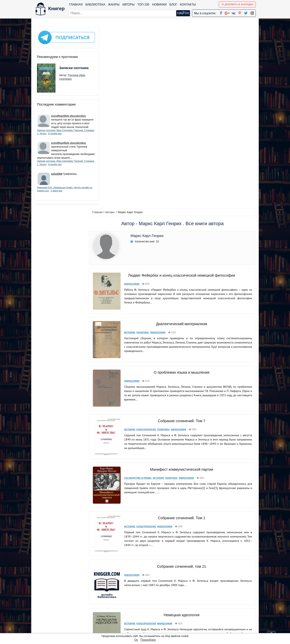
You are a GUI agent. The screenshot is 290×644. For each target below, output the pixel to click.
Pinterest (149, 616)
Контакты (188, 5)
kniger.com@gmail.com (220, 596)
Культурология (146, 246)
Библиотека (95, 5)
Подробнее (148, 640)
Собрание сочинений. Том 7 (181, 237)
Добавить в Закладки (238, 4)
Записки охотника (67, 68)
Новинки (160, 5)
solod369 (57, 179)
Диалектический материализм (181, 142)
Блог (173, 5)
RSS (147, 630)
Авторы (129, 5)
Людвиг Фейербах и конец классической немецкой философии (181, 94)
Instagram (150, 625)
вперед (175, 571)
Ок (136, 640)
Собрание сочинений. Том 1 (181, 332)
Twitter (148, 620)
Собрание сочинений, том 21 (181, 378)
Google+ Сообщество (159, 606)
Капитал (181, 475)
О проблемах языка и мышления (181, 190)
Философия (131, 103)
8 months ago (66, 135)
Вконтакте (151, 611)
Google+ (150, 601)
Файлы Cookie (206, 606)
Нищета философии (181, 523)
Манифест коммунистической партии (181, 283)
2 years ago (68, 196)
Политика (142, 151)
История (129, 151)
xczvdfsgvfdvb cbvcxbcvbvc (69, 114)
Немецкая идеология (181, 426)
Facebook (150, 596)
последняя (190, 571)
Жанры (114, 5)
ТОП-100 (143, 5)
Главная (76, 5)
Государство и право (138, 292)
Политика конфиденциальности (218, 601)
